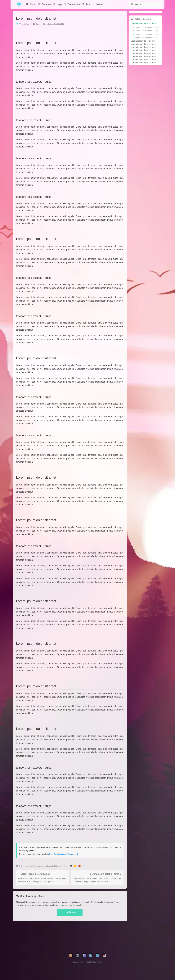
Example (44, 4)
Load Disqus (70, 912)
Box (86, 4)
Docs (31, 4)
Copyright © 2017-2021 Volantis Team (88, 962)
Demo (38, 24)
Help (57, 4)
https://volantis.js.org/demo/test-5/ (64, 854)
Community (72, 4)
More (97, 4)
